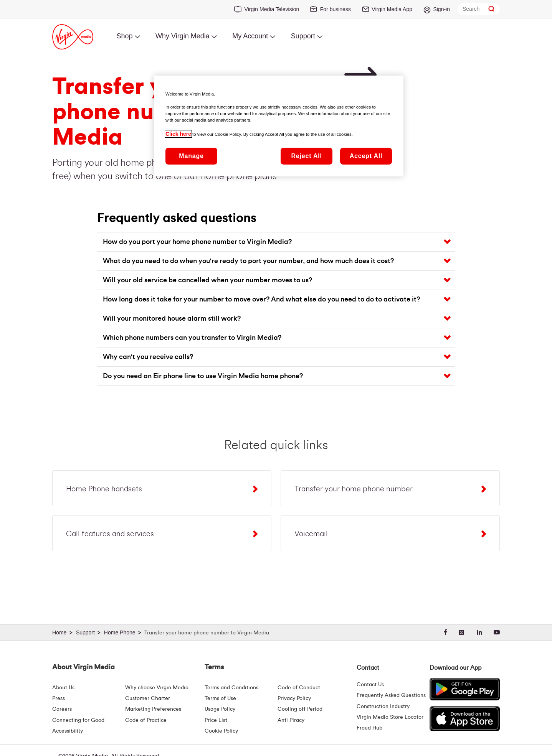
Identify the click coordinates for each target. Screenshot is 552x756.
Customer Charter (148, 698)
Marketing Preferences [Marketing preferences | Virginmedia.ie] (153, 709)
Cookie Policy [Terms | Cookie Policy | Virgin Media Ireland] (221, 731)
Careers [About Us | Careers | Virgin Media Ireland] (62, 709)
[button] (279, 242)
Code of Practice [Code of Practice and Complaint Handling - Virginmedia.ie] (146, 720)
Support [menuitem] (303, 36)
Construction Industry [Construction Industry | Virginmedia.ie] (383, 707)
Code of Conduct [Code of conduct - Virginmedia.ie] (299, 688)
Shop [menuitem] (124, 36)
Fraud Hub (369, 728)
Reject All (306, 156)
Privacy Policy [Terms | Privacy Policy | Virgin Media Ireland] (294, 698)
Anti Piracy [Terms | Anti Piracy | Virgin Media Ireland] (291, 720)
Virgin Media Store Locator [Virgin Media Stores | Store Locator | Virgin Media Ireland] (390, 717)
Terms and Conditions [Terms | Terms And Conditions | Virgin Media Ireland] (231, 688)
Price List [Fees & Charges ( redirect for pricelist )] (216, 720)
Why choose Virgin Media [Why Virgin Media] (157, 688)
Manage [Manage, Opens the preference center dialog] (191, 156)
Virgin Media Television (272, 9)
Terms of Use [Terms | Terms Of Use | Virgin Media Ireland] (220, 698)
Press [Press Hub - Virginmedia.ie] (59, 698)
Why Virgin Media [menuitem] (183, 36)
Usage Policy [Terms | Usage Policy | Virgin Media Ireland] (220, 709)
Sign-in (441, 9)
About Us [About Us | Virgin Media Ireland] (63, 688)
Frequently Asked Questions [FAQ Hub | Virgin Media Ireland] (391, 695)
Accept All (366, 156)
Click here (178, 134)
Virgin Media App (392, 9)
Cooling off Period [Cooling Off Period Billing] (300, 709)
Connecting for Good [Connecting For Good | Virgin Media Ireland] (78, 720)
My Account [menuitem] (250, 36)
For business (335, 9)
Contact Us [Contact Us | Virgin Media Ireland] (370, 685)
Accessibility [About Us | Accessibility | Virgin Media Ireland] (68, 731)
